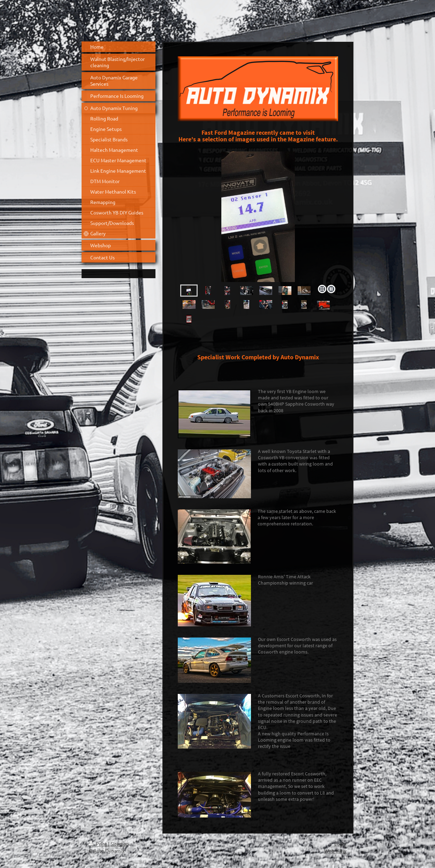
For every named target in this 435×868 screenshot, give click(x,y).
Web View (335, 851)
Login (340, 844)
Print (98, 844)
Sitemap (120, 844)
